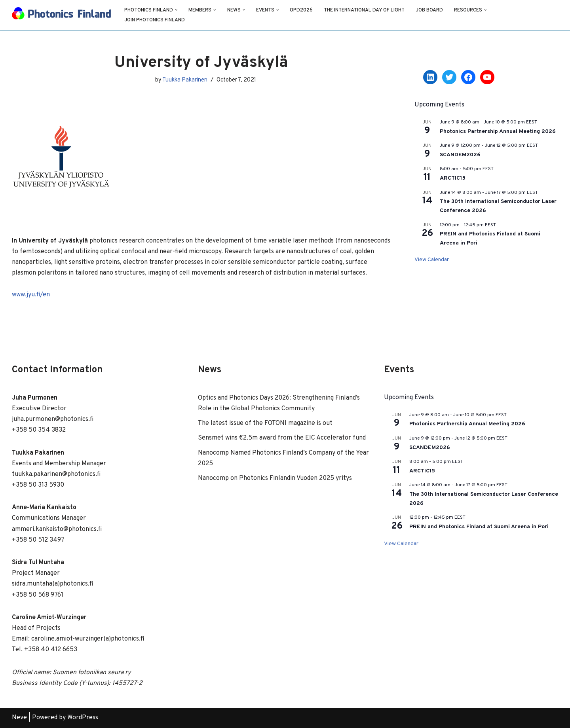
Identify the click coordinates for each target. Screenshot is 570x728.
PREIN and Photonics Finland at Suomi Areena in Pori (479, 527)
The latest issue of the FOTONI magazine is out (265, 423)
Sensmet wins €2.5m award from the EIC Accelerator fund (282, 438)
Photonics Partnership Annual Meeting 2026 (498, 132)
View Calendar (432, 260)
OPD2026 (302, 10)
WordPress (83, 718)
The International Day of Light (365, 10)
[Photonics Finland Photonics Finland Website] (61, 15)
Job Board (430, 10)
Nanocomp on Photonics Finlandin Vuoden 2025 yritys (275, 478)
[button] (176, 10)
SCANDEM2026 (460, 155)
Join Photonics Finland (155, 20)
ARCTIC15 (453, 178)
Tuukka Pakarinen (185, 80)
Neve (19, 718)
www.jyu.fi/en (31, 295)
